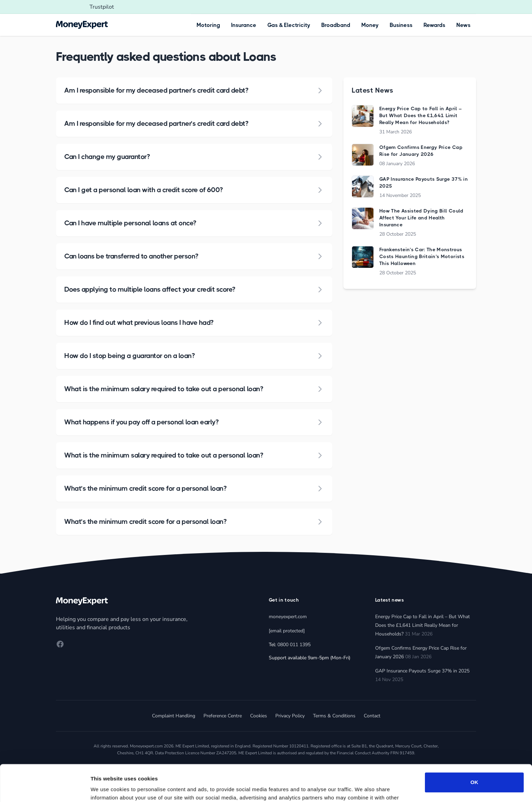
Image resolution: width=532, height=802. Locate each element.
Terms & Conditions (334, 716)
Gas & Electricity (289, 25)
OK (474, 746)
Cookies (259, 716)
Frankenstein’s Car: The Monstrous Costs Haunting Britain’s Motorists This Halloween (422, 256)
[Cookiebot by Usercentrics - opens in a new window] (45, 789)
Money (370, 25)
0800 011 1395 (294, 645)
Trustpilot (102, 7)
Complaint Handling (174, 716)
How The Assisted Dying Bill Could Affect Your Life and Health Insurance (421, 218)
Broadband (336, 25)
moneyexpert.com (288, 617)
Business (401, 25)
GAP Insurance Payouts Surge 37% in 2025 (422, 671)
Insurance (244, 25)
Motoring (208, 25)
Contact (372, 716)
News (463, 25)
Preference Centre (223, 716)
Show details (107, 788)
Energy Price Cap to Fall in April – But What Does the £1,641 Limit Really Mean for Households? (420, 115)
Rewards (434, 25)
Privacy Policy (290, 716)
